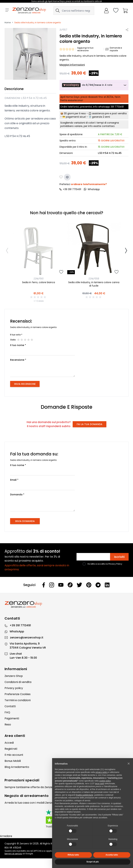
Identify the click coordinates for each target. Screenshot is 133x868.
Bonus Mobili (13, 761)
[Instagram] (52, 585)
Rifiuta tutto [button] (73, 855)
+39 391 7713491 (72, 189)
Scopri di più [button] (93, 862)
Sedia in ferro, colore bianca (39, 282)
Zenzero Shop (14, 676)
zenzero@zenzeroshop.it (27, 638)
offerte (35, 787)
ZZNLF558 (94, 279)
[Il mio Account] (106, 11)
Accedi (9, 743)
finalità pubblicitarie (84, 795)
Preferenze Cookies (18, 694)
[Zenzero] (67, 605)
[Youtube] (61, 585)
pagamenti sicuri (76, 117)
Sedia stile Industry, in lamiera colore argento (38, 23)
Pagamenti (12, 718)
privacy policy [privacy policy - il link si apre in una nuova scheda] (101, 772)
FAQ (7, 712)
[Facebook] (44, 585)
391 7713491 (117, 107)
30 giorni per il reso (75, 113)
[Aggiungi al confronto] (67, 177)
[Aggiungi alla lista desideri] (61, 177)
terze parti (100, 784)
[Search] (58, 11)
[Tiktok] (70, 585)
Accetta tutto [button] (112, 855)
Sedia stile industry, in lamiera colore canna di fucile (94, 284)
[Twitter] (79, 585)
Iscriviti (119, 557)
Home (8, 23)
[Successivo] (126, 251)
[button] (129, 764)
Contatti (10, 706)
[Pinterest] (89, 585)
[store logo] (29, 11)
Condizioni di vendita (18, 682)
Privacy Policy (115, 564)
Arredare (6, 836)
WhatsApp (17, 631)
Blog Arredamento (17, 767)
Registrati (11, 749)
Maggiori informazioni (72, 65)
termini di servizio (13, 854)
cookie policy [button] (105, 781)
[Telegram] (98, 585)
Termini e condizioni (18, 700)
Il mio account (14, 755)
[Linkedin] (107, 585)
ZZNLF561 (39, 279)
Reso (8, 724)
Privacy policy (14, 688)
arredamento (36, 796)
